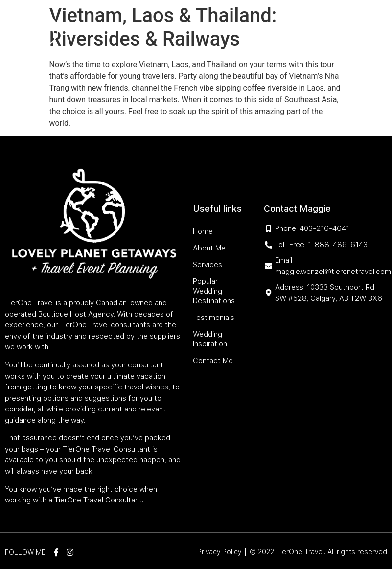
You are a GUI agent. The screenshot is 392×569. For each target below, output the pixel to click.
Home (105, 26)
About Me (137, 26)
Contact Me (292, 48)
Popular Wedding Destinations (254, 26)
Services (174, 26)
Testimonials (166, 48)
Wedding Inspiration (230, 48)
